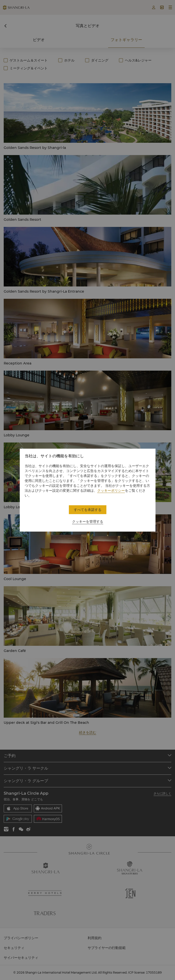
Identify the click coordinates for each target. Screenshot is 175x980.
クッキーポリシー (111, 490)
